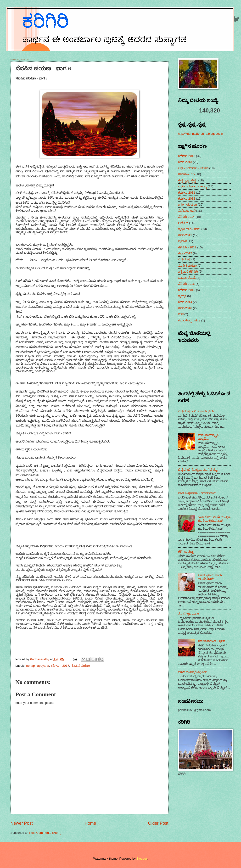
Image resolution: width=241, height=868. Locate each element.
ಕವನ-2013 (185, 162)
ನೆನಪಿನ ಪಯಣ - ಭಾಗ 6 (213, 641)
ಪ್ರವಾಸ (182, 241)
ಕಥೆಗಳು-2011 (187, 193)
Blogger (142, 859)
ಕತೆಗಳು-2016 (186, 284)
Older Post (158, 823)
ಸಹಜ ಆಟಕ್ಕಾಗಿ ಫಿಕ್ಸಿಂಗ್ (192, 672)
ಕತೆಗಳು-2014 (186, 217)
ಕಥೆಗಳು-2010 (187, 290)
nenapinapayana (38, 666)
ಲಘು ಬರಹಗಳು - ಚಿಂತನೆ (193, 168)
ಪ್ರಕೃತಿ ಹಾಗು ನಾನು (189, 229)
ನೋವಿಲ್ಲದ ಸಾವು (189, 614)
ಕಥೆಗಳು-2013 (187, 156)
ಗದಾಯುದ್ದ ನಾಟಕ (189, 320)
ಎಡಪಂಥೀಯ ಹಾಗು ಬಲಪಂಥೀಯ (210, 577)
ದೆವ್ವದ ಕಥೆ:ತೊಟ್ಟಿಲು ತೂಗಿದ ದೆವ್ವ (198, 470)
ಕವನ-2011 (185, 235)
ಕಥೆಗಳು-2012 (187, 199)
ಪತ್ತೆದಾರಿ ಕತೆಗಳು (188, 272)
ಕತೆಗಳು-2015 (186, 174)
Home (90, 823)
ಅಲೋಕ (183, 223)
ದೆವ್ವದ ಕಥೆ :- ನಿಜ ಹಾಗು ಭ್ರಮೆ (196, 411)
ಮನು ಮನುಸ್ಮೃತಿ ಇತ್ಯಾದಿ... (208, 437)
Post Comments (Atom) (45, 833)
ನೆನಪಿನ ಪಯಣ (80, 666)
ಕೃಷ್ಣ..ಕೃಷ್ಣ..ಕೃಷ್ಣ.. (188, 180)
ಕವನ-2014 (185, 302)
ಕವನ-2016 (185, 308)
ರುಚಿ (181, 314)
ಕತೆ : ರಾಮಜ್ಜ (186, 552)
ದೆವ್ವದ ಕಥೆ (184, 259)
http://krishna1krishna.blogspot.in (201, 134)
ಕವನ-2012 (185, 253)
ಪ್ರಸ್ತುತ (182, 296)
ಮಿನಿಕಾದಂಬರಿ (187, 211)
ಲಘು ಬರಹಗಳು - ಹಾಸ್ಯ (193, 186)
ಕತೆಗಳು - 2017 (60, 666)
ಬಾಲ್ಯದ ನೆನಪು (187, 278)
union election (188, 204)
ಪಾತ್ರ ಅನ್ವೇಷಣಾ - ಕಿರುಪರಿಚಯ (197, 493)
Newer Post (22, 823)
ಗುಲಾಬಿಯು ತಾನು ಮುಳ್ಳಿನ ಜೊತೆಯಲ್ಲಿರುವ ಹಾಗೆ (214, 519)
